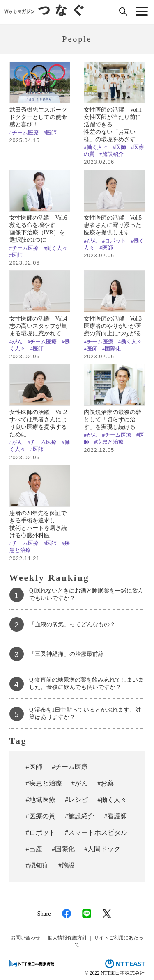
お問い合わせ (25, 938)
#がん (90, 241)
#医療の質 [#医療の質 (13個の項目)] (41, 816)
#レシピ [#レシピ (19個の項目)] (76, 800)
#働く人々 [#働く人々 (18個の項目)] (112, 800)
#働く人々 (96, 147)
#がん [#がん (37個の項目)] (80, 783)
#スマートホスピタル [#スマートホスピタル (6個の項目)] (96, 832)
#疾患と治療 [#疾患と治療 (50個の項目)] (44, 783)
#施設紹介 (111, 154)
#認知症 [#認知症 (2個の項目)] (37, 865)
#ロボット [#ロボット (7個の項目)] (41, 832)
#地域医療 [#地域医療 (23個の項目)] (41, 800)
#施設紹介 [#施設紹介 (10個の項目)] (80, 816)
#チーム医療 (24, 133)
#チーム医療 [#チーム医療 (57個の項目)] (70, 767)
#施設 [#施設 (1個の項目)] (67, 865)
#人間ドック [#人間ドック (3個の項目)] (102, 849)
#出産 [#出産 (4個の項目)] (34, 849)
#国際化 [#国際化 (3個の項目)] (63, 849)
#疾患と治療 (109, 442)
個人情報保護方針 (67, 938)
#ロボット (114, 241)
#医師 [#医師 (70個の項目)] (34, 767)
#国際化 (111, 349)
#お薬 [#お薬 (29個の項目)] (106, 783)
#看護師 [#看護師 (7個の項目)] (115, 816)
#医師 (50, 133)
